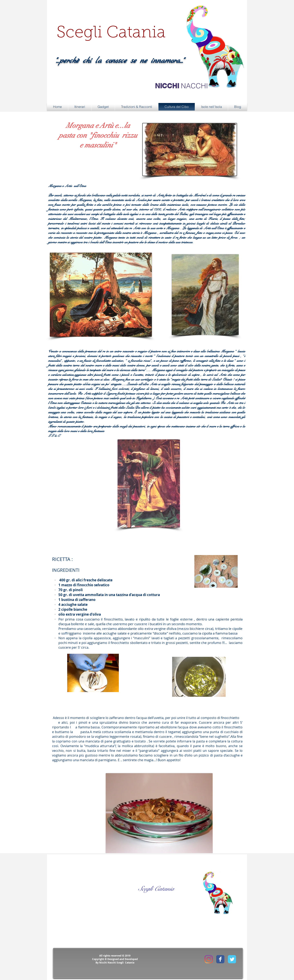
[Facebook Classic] (220, 959)
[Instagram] (209, 959)
